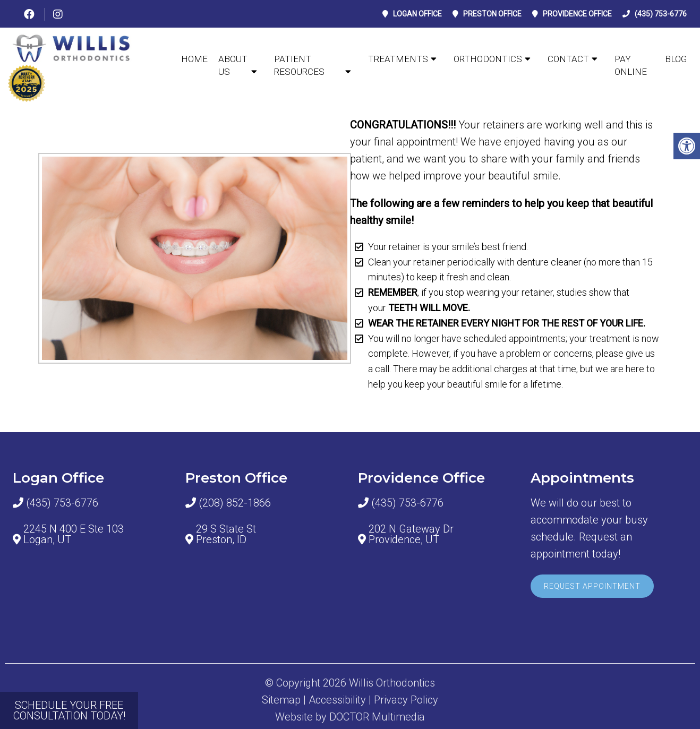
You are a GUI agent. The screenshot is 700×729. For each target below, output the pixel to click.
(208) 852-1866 (235, 503)
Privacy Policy (406, 700)
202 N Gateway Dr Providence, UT (411, 534)
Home (194, 59)
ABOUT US (233, 65)
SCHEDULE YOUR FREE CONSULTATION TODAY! (69, 710)
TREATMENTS (398, 59)
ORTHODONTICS (488, 59)
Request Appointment (592, 586)
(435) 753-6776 (661, 14)
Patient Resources (299, 65)
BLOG (676, 59)
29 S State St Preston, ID (226, 534)
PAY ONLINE (631, 65)
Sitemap (281, 700)
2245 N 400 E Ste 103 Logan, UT (74, 534)
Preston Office (492, 14)
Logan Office (417, 14)
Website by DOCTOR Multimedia (350, 717)
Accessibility (337, 700)
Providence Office (577, 14)
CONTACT (568, 59)
